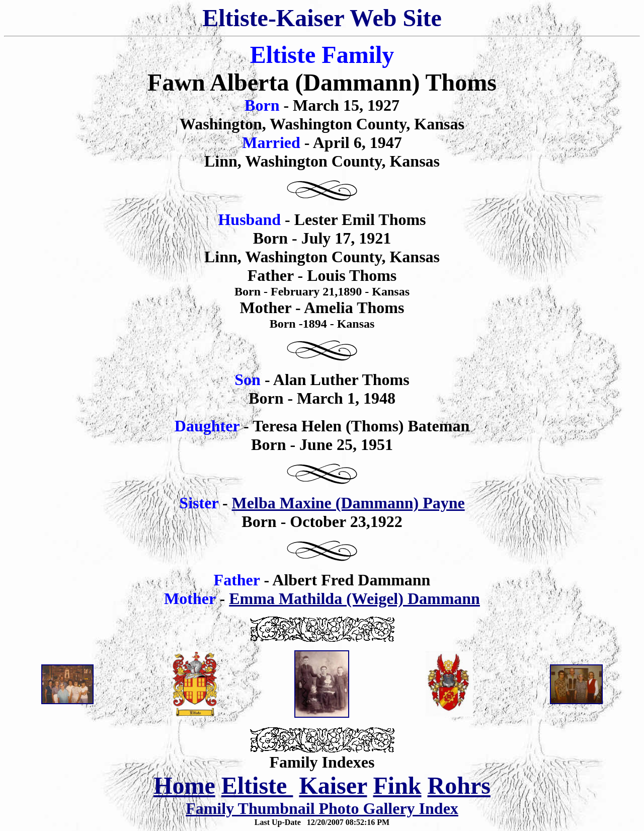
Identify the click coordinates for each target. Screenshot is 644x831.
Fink (397, 785)
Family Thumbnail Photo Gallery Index (322, 808)
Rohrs (459, 785)
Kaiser (333, 785)
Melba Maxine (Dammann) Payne (348, 503)
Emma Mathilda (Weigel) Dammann (354, 598)
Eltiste (257, 785)
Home (184, 785)
